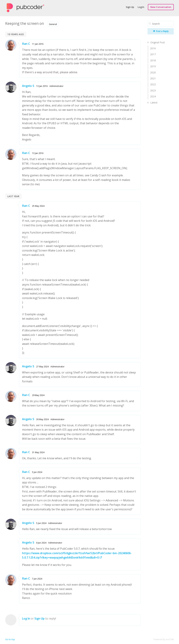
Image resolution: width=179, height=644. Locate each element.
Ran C (26, 44)
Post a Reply (161, 31)
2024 (153, 96)
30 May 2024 (42, 419)
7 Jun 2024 (37, 579)
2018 (153, 60)
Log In (141, 7)
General (53, 24)
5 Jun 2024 (37, 472)
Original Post (156, 42)
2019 (153, 66)
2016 (153, 48)
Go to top (10, 639)
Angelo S (28, 86)
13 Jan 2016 (42, 86)
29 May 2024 (38, 395)
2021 (153, 78)
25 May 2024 (38, 206)
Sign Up (130, 7)
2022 (153, 84)
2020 (153, 72)
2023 (153, 90)
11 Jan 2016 (38, 44)
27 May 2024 (42, 366)
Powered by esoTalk (164, 639)
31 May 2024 (38, 452)
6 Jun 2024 (41, 543)
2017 (153, 54)
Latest (153, 102)
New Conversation (161, 7)
